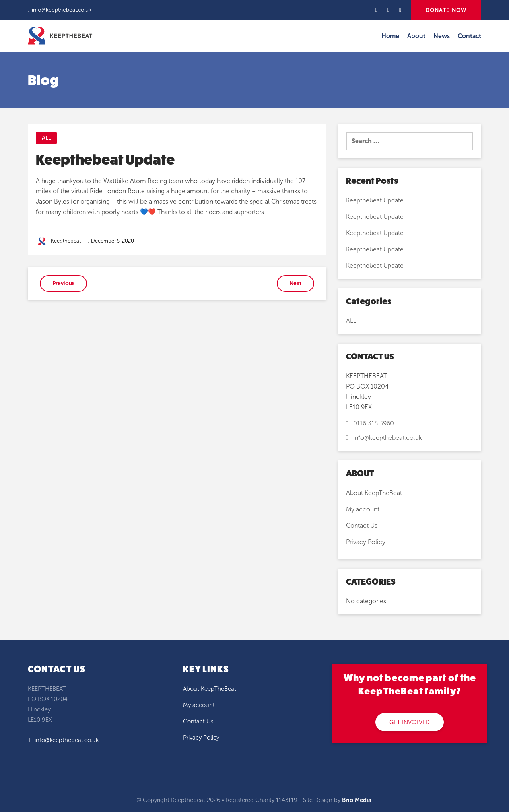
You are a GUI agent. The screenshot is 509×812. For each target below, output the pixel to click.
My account (363, 509)
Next (295, 283)
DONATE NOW (446, 10)
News (442, 36)
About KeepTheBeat (374, 493)
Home (390, 36)
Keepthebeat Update (375, 200)
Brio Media (357, 800)
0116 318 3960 (370, 423)
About (416, 36)
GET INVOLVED (410, 722)
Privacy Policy (366, 542)
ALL (46, 138)
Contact (469, 36)
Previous (63, 283)
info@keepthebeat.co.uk (62, 10)
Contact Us (362, 525)
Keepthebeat (66, 241)
